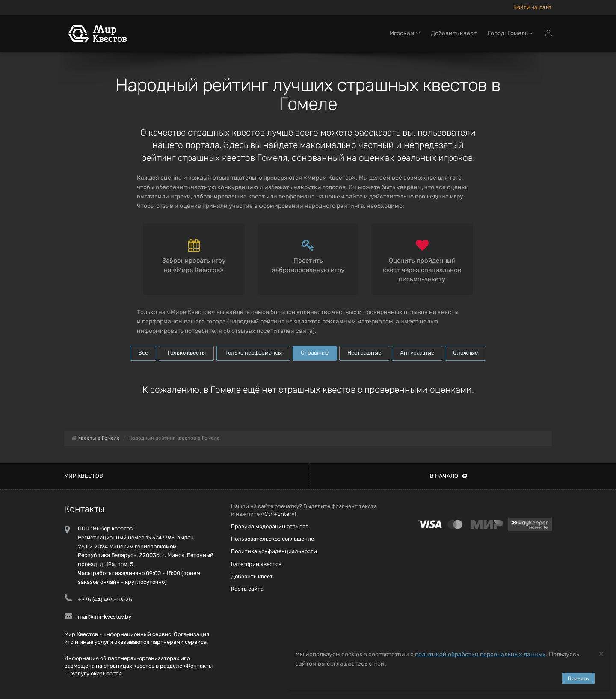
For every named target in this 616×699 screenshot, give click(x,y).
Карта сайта (247, 589)
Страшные (315, 353)
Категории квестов (256, 564)
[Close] (601, 653)
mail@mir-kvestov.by (105, 617)
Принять (578, 678)
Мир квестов (84, 476)
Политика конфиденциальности (274, 551)
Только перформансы (253, 353)
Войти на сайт (533, 7)
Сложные (465, 353)
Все (143, 353)
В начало (449, 476)
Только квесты (186, 353)
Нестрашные (364, 353)
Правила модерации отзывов (270, 526)
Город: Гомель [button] (510, 33)
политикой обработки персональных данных (480, 654)
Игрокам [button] (405, 33)
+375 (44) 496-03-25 (105, 600)
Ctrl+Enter (278, 514)
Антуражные (417, 353)
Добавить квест (454, 33)
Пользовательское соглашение (272, 539)
